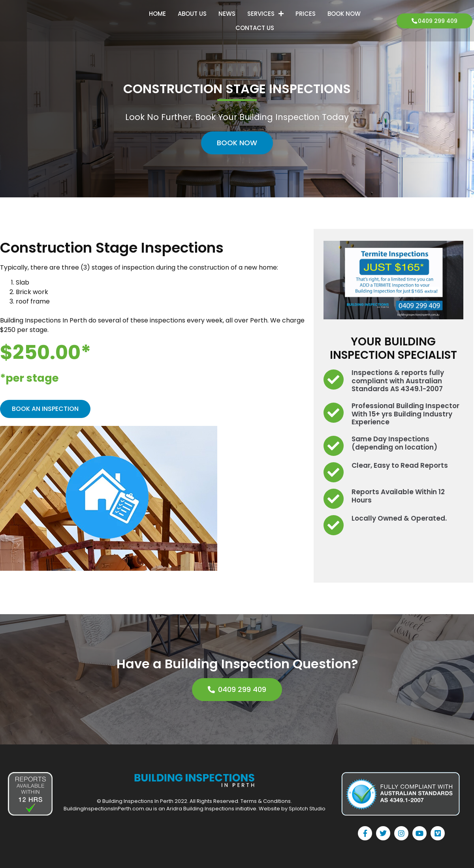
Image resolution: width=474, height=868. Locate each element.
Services (265, 14)
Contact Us (255, 28)
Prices (306, 14)
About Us (192, 14)
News (227, 14)
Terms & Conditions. (266, 801)
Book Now (344, 14)
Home (157, 14)
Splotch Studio (307, 809)
